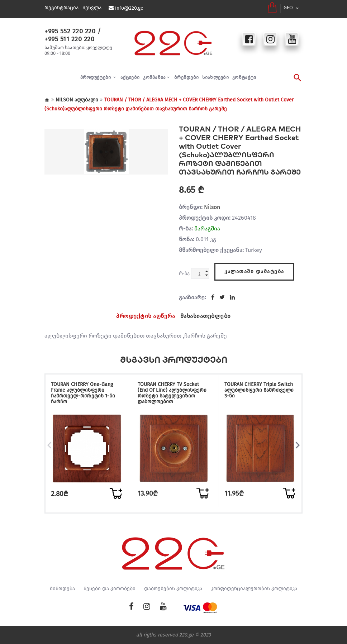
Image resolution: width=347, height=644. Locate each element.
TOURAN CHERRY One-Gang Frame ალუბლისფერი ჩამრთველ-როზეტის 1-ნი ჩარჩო (83, 393)
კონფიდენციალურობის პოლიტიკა (254, 589)
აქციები (130, 77)
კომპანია (154, 77)
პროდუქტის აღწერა (146, 316)
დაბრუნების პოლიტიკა (173, 589)
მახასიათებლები (206, 316)
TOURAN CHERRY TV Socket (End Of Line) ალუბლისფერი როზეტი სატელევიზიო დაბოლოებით (172, 393)
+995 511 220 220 (69, 39)
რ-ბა (184, 273)
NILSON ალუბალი (77, 100)
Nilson (212, 207)
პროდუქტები (96, 77)
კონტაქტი (244, 77)
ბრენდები (186, 77)
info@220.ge (129, 8)
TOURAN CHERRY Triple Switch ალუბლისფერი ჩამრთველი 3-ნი (259, 390)
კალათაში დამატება (254, 271)
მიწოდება (62, 589)
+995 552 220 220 (70, 31)
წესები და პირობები (110, 589)
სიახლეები (215, 77)
